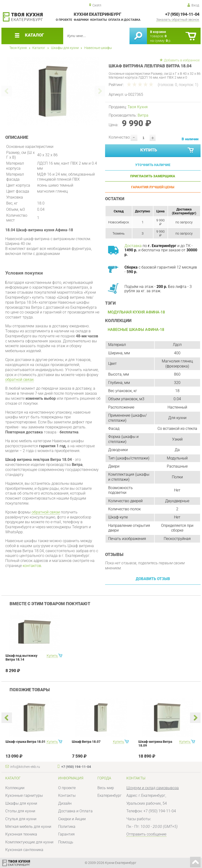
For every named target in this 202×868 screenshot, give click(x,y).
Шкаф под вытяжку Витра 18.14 (21, 658)
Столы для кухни (20, 811)
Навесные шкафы (98, 48)
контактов (32, 566)
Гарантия (66, 834)
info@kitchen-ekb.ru (25, 767)
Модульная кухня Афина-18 (136, 312)
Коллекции (15, 788)
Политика (67, 827)
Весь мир (106, 788)
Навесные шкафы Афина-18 (136, 330)
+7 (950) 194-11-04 (182, 14)
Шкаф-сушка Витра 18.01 (25, 742)
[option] (53, 91)
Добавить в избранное (182, 60)
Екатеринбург (109, 795)
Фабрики (81, 20)
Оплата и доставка (124, 20)
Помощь (66, 842)
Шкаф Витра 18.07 (86, 742)
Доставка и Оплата (75, 811)
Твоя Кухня (18, 48)
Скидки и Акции (72, 819)
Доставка (133, 246)
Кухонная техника (21, 834)
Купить (167, 150)
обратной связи (19, 380)
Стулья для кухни (21, 819)
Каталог (39, 48)
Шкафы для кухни (65, 48)
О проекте (64, 20)
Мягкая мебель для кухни (28, 827)
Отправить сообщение (146, 834)
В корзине (158, 32)
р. (168, 41)
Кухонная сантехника (24, 850)
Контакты (98, 20)
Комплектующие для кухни (29, 842)
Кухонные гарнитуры (24, 795)
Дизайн (65, 803)
